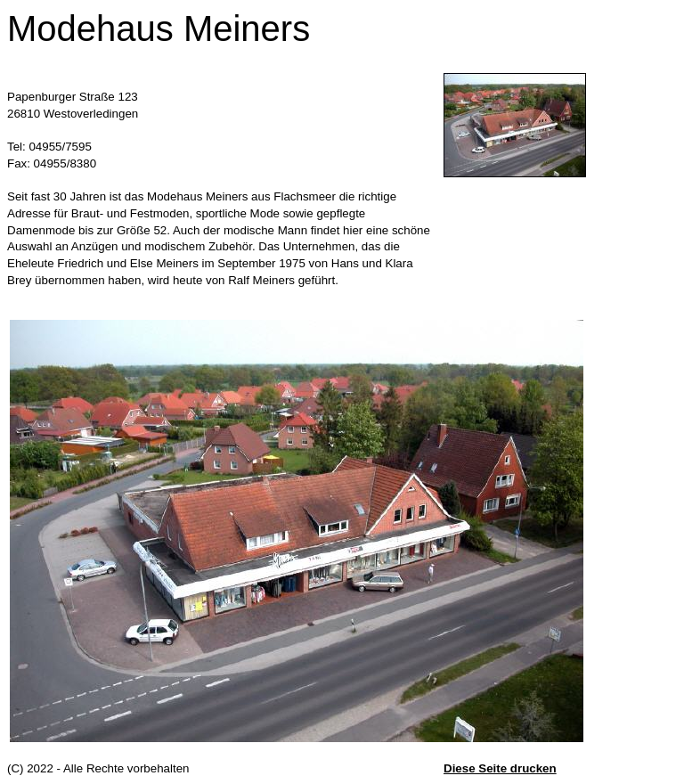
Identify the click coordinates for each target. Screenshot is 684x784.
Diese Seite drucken (500, 768)
